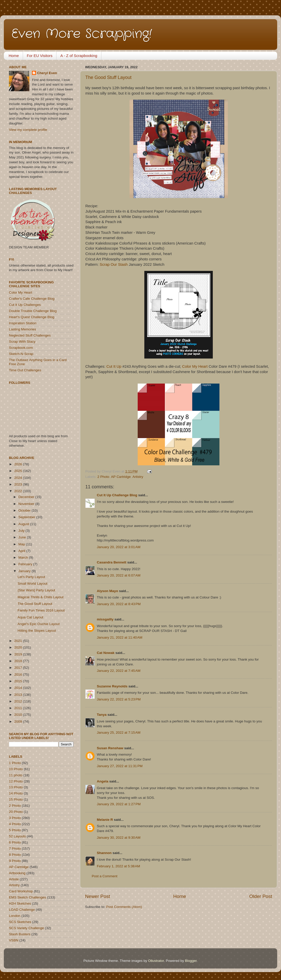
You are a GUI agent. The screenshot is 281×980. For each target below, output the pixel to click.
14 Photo (16, 793)
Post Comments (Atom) (124, 907)
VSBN (14, 940)
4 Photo (15, 824)
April (22, 551)
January (25, 571)
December (27, 497)
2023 (19, 484)
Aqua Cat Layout (31, 617)
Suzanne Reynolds (113, 686)
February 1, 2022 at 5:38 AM (118, 866)
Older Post (261, 896)
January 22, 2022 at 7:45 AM (119, 671)
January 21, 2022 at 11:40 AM (120, 637)
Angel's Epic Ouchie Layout (39, 624)
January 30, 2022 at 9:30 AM (119, 838)
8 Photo (15, 855)
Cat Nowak (106, 653)
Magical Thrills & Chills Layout (41, 597)
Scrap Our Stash (114, 264)
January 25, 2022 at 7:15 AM (119, 733)
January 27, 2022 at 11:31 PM (120, 766)
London (15, 916)
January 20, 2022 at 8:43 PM (119, 604)
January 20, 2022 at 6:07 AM (119, 575)
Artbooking (17, 873)
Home (14, 56)
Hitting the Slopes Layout (37, 631)
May (22, 544)
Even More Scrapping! (82, 34)
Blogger (191, 961)
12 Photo (16, 781)
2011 (19, 708)
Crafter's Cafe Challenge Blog (32, 299)
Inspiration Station (23, 323)
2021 (19, 641)
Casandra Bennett (112, 562)
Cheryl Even (47, 73)
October (25, 510)
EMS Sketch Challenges (28, 897)
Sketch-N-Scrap (21, 354)
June (23, 537)
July (22, 531)
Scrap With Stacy (22, 342)
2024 (19, 478)
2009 (19, 722)
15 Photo (16, 799)
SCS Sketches (20, 922)
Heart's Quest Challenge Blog (32, 317)
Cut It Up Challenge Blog (117, 495)
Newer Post (98, 896)
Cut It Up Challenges (25, 305)
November (27, 504)
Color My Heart (195, 366)
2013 (19, 695)
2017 (19, 668)
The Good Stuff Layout (108, 77)
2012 (19, 701)
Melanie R (105, 820)
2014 (19, 688)
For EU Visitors (40, 56)
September (27, 517)
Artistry (138, 477)
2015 (19, 681)
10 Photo (16, 769)
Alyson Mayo (107, 591)
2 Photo (103, 477)
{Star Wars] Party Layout (36, 590)
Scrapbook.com (21, 348)
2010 (19, 715)
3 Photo (15, 818)
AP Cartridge (121, 477)
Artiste (14, 879)
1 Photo (15, 763)
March (24, 557)
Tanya (102, 715)
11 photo (16, 775)
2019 (19, 654)
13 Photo (16, 787)
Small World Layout (33, 584)
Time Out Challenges (25, 370)
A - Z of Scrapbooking (79, 56)
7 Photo (15, 849)
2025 (19, 471)
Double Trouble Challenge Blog (33, 311)
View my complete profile (28, 130)
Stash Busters (20, 934)
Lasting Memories (23, 329)
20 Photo (16, 812)
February (26, 564)
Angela (103, 781)
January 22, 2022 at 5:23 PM (119, 699)
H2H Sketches (20, 903)
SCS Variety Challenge (26, 928)
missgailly (105, 619)
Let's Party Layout (31, 577)
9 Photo (15, 861)
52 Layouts (17, 836)
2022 (19, 491)
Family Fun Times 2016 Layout (41, 610)
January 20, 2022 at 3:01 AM (119, 547)
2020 (19, 647)
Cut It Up (114, 366)
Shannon (104, 853)
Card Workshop (21, 891)
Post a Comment (105, 876)
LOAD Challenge (22, 910)
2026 (19, 464)
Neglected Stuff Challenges (30, 335)
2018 (19, 661)
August (24, 524)
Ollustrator (156, 961)
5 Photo (15, 830)
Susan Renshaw (110, 748)
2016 (19, 675)
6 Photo (15, 842)
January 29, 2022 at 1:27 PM (119, 804)
